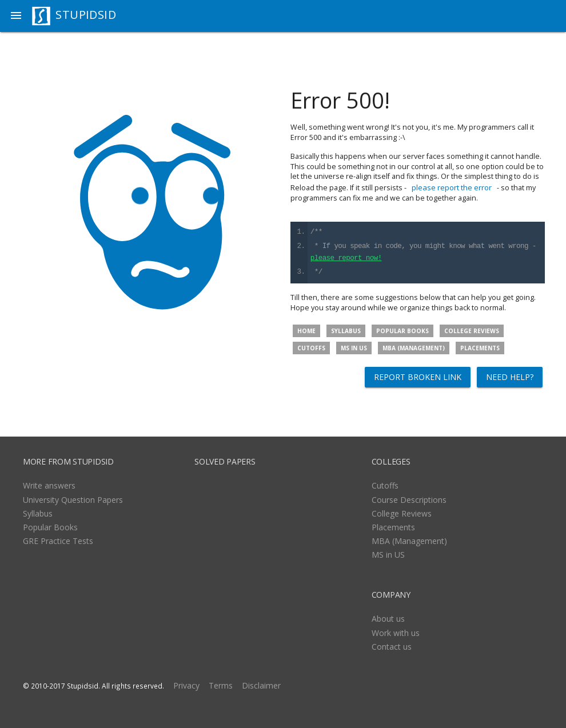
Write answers (49, 485)
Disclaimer (261, 685)
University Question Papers (73, 500)
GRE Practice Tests (58, 541)
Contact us (392, 647)
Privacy (186, 685)
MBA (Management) (414, 348)
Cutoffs (311, 348)
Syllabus (346, 331)
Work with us (396, 633)
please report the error (452, 187)
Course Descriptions (409, 500)
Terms (221, 685)
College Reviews (472, 331)
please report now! (346, 259)
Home (306, 331)
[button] (16, 16)
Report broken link (418, 377)
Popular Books (402, 331)
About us (388, 619)
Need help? (510, 377)
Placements (480, 348)
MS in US (354, 348)
